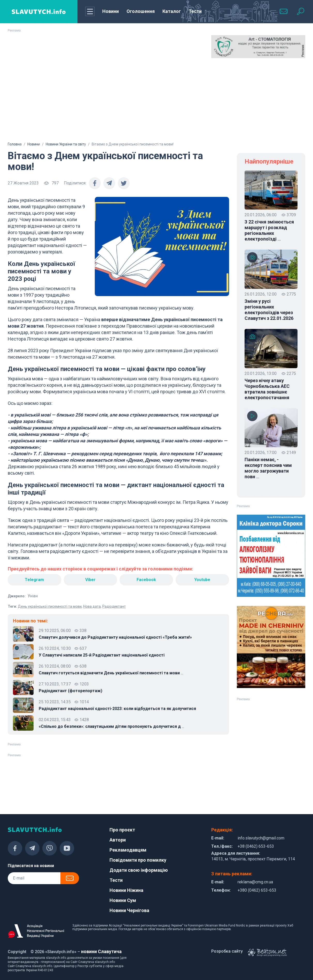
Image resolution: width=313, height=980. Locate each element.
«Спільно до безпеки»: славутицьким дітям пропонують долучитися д (111, 727)
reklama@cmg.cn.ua (255, 882)
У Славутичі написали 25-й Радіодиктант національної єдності (102, 655)
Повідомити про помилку (138, 860)
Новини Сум (123, 900)
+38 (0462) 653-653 (256, 846)
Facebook (146, 580)
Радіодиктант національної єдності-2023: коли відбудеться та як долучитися (117, 709)
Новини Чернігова (129, 910)
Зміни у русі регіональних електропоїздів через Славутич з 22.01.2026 (269, 310)
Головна (15, 144)
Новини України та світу (66, 144)
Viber (90, 580)
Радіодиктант (114, 606)
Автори (118, 840)
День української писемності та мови (50, 606)
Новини (111, 11)
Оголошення (141, 11)
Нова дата (92, 606)
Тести (195, 11)
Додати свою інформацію (139, 870)
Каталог (172, 11)
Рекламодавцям (128, 850)
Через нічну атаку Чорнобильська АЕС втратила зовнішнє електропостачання (267, 389)
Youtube (202, 580)
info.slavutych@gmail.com (261, 838)
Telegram (34, 580)
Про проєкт (122, 830)
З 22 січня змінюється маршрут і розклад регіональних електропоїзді (269, 230)
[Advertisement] (156, 102)
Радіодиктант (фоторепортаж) (71, 691)
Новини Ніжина (126, 890)
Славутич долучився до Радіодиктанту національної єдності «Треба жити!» (115, 637)
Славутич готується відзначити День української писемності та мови (111, 673)
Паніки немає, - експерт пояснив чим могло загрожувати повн (268, 468)
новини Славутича (101, 951)
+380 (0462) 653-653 (257, 890)
